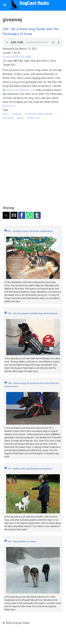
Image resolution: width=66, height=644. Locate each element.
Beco (6, 114)
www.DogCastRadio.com (20, 90)
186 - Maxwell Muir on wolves (20, 542)
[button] (6, 215)
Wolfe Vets (34, 118)
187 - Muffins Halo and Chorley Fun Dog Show (28, 469)
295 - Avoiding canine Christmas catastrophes (29, 231)
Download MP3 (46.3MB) (17, 57)
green (20, 118)
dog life (17, 114)
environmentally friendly (39, 114)
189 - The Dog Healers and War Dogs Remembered (31, 313)
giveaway (8, 118)
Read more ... (11, 106)
